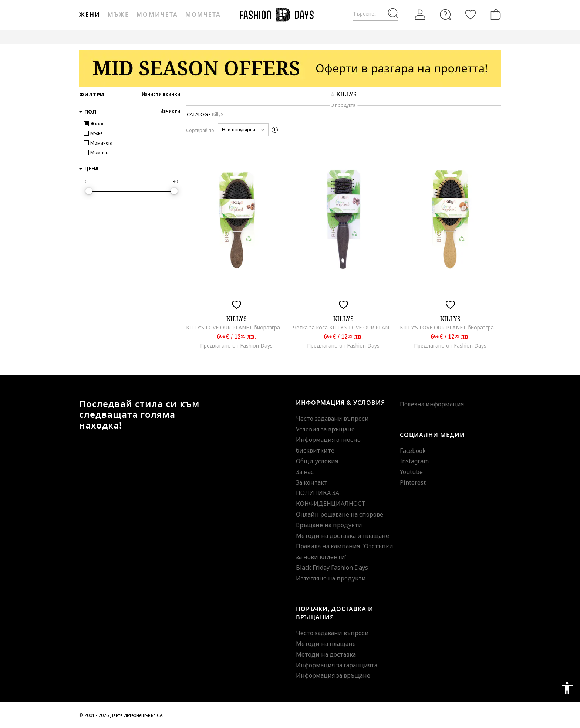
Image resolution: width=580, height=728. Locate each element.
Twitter (7, 167)
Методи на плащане (326, 644)
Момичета (157, 15)
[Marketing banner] (290, 68)
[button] (243, 130)
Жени (90, 15)
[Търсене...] (376, 14)
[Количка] (494, 14)
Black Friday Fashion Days (332, 568)
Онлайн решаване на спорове (340, 514)
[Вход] (420, 15)
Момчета (203, 15)
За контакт (312, 482)
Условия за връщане (325, 429)
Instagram (414, 461)
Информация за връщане (333, 675)
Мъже (118, 15)
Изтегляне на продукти (331, 578)
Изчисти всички (161, 94)
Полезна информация (432, 404)
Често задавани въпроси (332, 419)
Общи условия (317, 461)
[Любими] (471, 14)
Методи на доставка (326, 654)
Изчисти (170, 111)
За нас (305, 472)
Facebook (413, 451)
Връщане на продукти (329, 525)
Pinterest (413, 482)
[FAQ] (445, 14)
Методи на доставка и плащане (343, 536)
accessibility (567, 688)
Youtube (411, 472)
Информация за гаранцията (337, 665)
